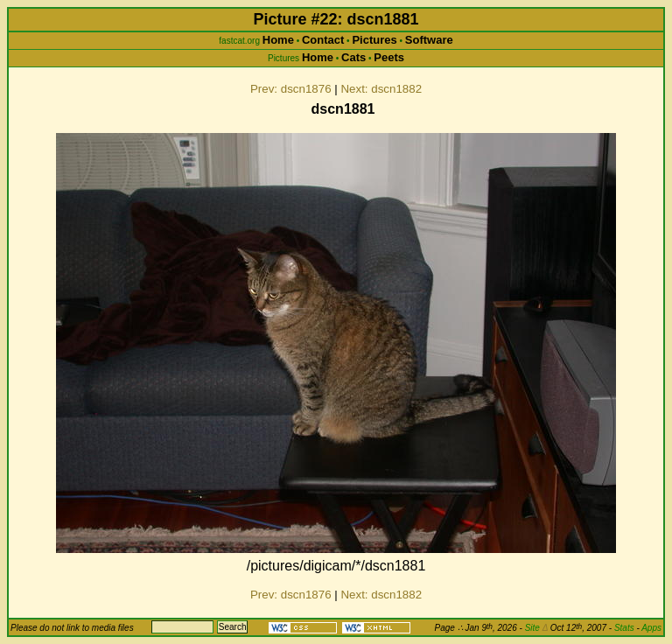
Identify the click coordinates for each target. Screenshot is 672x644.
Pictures (374, 40)
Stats (624, 628)
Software (429, 40)
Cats (353, 57)
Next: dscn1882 (381, 89)
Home (278, 40)
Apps (651, 628)
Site (536, 628)
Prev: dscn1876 (291, 89)
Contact (323, 40)
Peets (389, 57)
